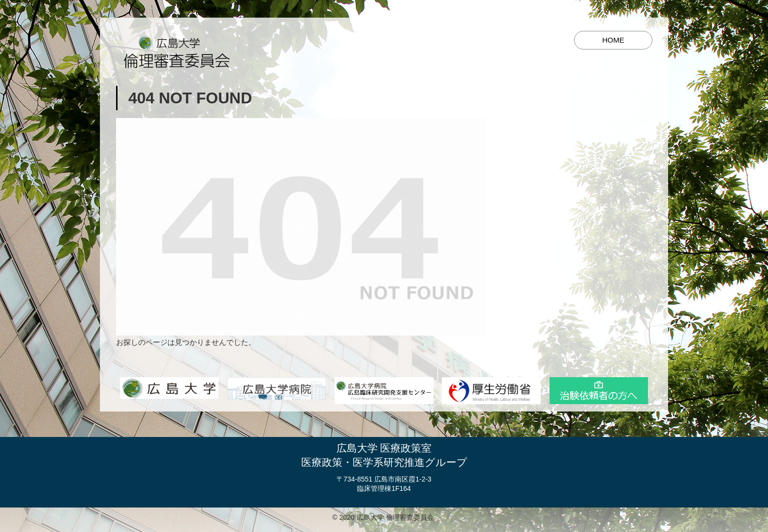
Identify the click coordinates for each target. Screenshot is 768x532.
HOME (613, 40)
